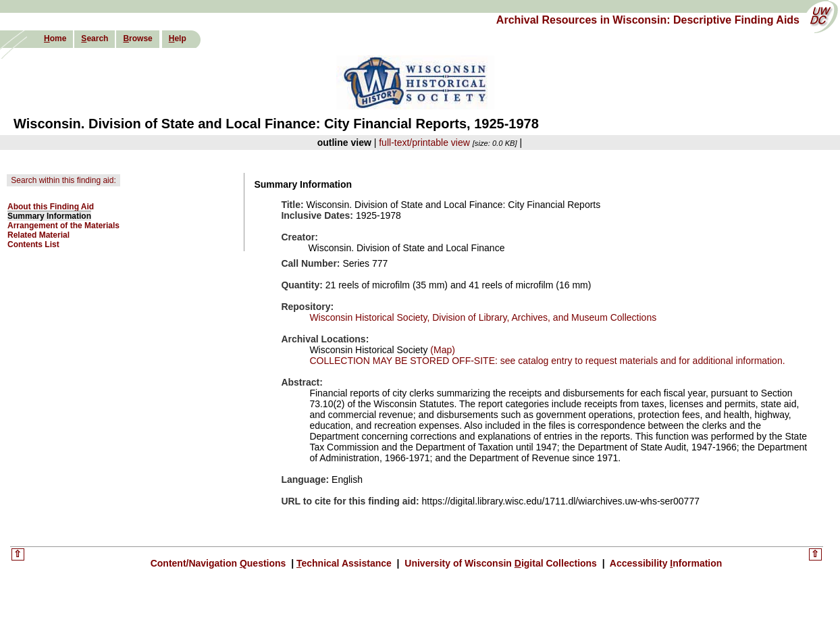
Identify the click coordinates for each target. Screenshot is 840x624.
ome (55, 38)
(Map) (441, 350)
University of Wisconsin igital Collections (500, 563)
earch (95, 38)
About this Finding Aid (51, 207)
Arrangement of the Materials (63, 226)
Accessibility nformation (665, 563)
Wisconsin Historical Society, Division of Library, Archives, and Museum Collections (483, 317)
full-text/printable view (424, 142)
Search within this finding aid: (63, 180)
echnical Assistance (345, 563)
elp (178, 38)
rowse (137, 38)
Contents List (33, 244)
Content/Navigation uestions (220, 563)
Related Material (38, 235)
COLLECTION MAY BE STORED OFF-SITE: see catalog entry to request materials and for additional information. (547, 361)
